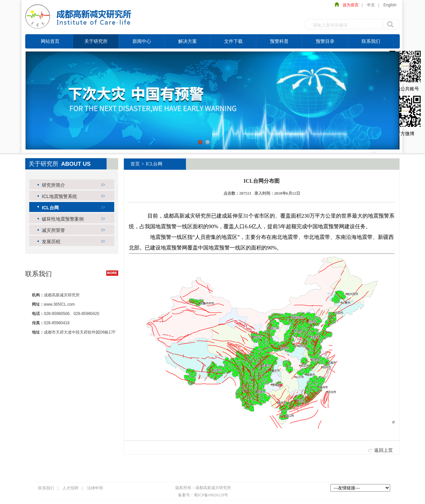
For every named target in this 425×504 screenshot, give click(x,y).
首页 (135, 164)
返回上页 (383, 450)
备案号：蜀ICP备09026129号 (203, 495)
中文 (371, 5)
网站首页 (50, 41)
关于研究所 (96, 41)
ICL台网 (50, 208)
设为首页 (349, 5)
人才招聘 (70, 488)
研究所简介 (53, 185)
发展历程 (51, 242)
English (390, 5)
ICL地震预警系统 (59, 196)
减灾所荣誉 (53, 230)
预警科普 (279, 41)
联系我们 (371, 41)
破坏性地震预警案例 (63, 219)
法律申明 (95, 488)
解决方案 (188, 41)
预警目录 (325, 41)
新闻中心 (142, 41)
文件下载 (233, 41)
